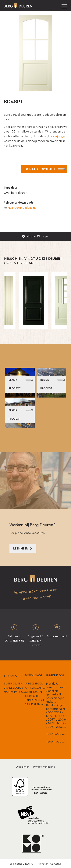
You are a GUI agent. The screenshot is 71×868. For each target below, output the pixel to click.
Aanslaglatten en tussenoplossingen (36, 688)
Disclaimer (22, 767)
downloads (34, 675)
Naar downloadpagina (22, 208)
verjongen (60, 136)
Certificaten (33, 692)
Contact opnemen (45, 169)
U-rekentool (55, 675)
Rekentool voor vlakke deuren (57, 734)
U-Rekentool (34, 684)
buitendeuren (13, 684)
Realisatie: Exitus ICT (22, 864)
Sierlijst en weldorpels (36, 704)
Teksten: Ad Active (50, 864)
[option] (36, 301)
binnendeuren (13, 688)
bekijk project (21, 384)
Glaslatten (33, 696)
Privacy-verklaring (44, 767)
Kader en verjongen (36, 700)
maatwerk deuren (14, 692)
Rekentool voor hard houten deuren (57, 742)
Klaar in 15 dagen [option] (36, 236)
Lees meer (23, 548)
